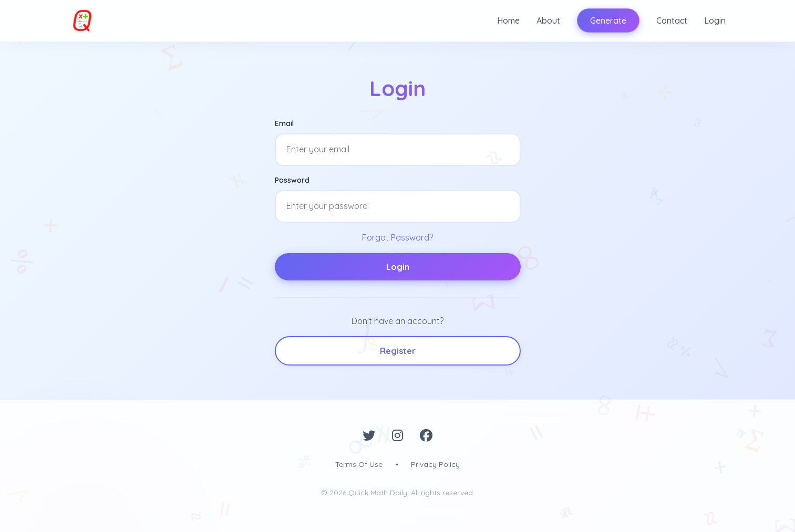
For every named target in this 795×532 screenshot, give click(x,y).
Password (292, 180)
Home (508, 20)
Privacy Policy (435, 464)
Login (715, 20)
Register (398, 351)
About (548, 20)
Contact (672, 20)
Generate (608, 20)
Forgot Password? (397, 237)
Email (284, 123)
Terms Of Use (359, 464)
